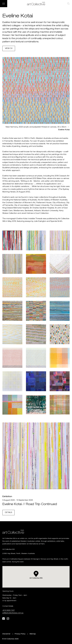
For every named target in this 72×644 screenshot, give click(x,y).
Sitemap (33, 634)
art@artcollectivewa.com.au (13, 613)
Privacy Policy (20, 634)
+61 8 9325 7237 (9, 610)
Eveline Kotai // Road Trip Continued (30, 504)
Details (8, 512)
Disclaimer (6, 634)
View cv (9, 48)
